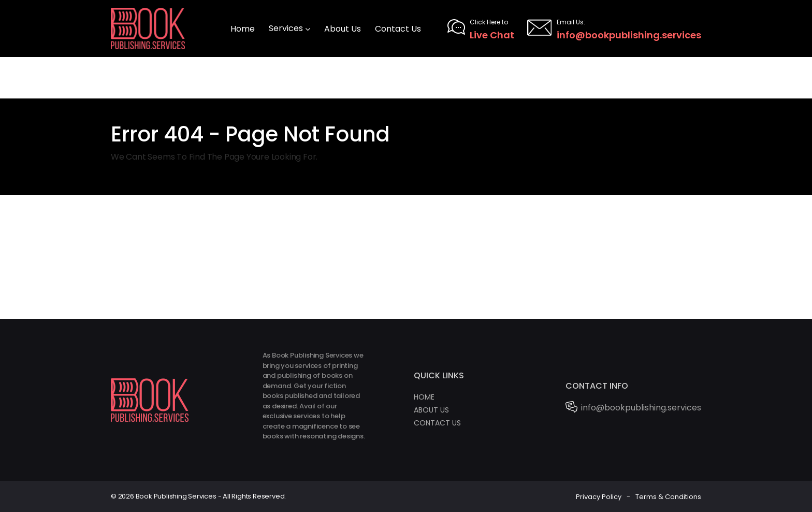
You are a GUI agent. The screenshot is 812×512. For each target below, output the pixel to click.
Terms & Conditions (668, 496)
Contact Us (437, 423)
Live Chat (481, 29)
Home (424, 397)
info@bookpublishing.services (614, 29)
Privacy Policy (599, 496)
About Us (431, 410)
